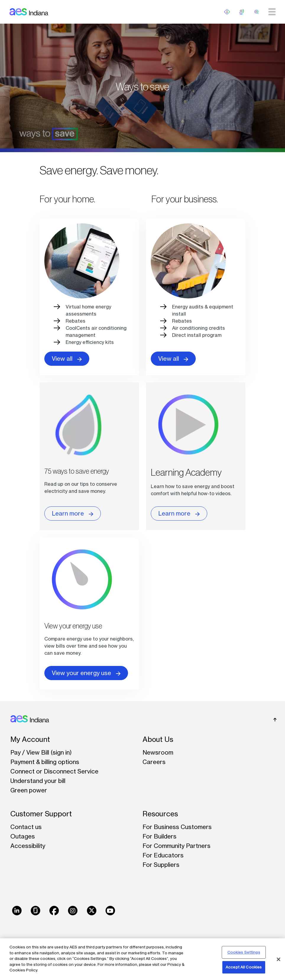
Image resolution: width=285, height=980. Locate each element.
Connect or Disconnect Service (54, 771)
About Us (158, 739)
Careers (154, 762)
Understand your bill (38, 781)
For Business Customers (177, 827)
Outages (23, 836)
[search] (257, 12)
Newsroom (158, 752)
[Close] (278, 959)
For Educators (163, 855)
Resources (160, 814)
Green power (29, 790)
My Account (30, 739)
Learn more (73, 513)
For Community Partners (176, 846)
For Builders (159, 836)
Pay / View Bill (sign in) (41, 752)
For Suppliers (161, 865)
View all (67, 359)
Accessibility (28, 846)
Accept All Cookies (244, 967)
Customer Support (41, 814)
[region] (142, 959)
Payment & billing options (45, 762)
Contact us (26, 827)
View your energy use (86, 673)
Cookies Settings (244, 952)
